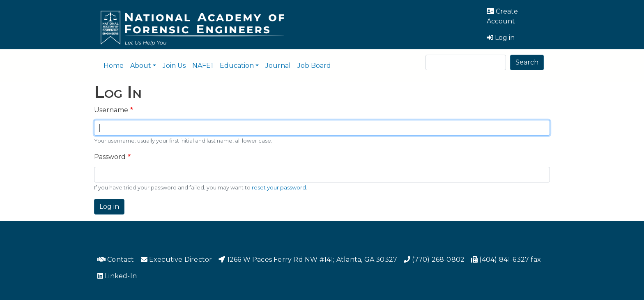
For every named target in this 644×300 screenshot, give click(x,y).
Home (114, 66)
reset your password (279, 188)
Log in (109, 207)
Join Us (174, 66)
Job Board (314, 66)
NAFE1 (203, 66)
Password (110, 157)
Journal (278, 66)
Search (527, 62)
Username (111, 110)
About (141, 66)
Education (237, 66)
